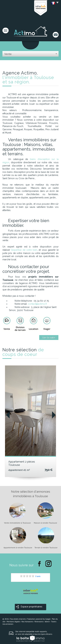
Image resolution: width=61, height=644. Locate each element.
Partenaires (39, 622)
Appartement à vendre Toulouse (18, 548)
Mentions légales (13, 622)
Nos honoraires (27, 622)
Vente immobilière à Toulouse (17, 523)
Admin (47, 622)
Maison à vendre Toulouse (45, 523)
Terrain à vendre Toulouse (46, 548)
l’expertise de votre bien (24, 250)
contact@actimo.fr (37, 304)
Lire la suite (49, 338)
